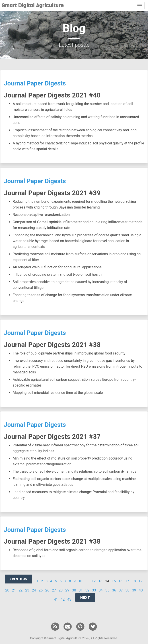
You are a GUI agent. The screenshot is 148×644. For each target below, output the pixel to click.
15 (114, 581)
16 (120, 581)
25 (41, 590)
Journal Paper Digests (35, 83)
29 (67, 590)
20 (7, 590)
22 (21, 590)
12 (94, 581)
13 (100, 581)
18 (134, 581)
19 (140, 581)
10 (80, 581)
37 (121, 590)
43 (69, 599)
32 (87, 590)
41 (56, 599)
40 (141, 590)
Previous (18, 579)
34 (101, 590)
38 (127, 590)
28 (61, 590)
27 (54, 590)
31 (81, 590)
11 (87, 581)
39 (134, 590)
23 (27, 590)
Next (85, 597)
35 (107, 590)
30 (74, 590)
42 (63, 599)
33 (94, 590)
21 (14, 590)
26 (47, 590)
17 (127, 581)
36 (114, 590)
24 (34, 590)
